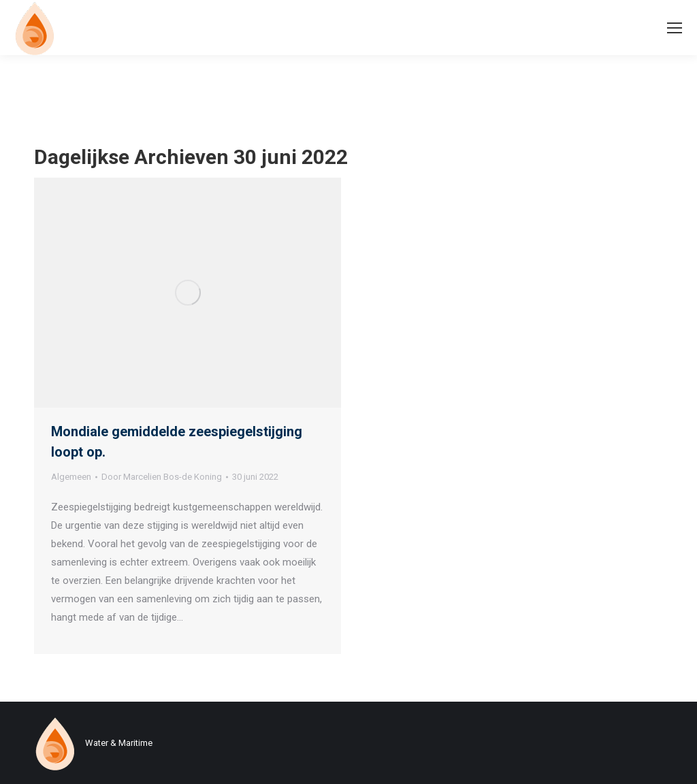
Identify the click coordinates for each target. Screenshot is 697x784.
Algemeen (71, 477)
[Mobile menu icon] (675, 28)
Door (162, 477)
